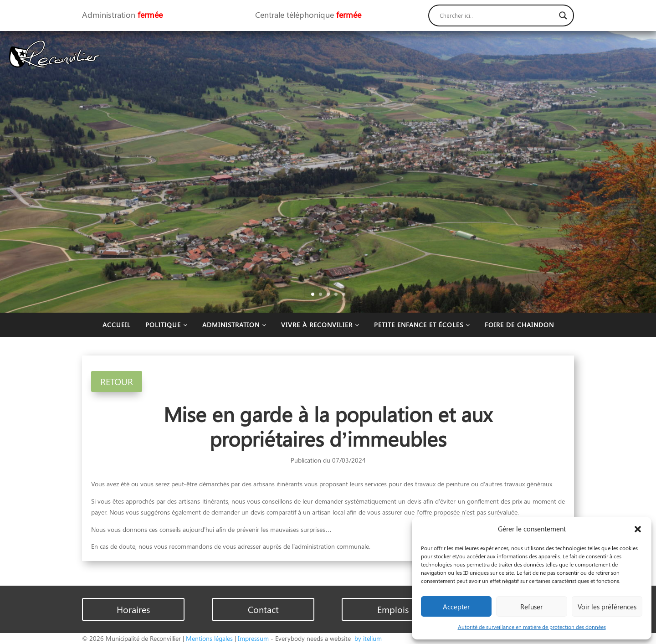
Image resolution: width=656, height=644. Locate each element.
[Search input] (497, 15)
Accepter (456, 607)
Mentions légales (209, 638)
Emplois (393, 609)
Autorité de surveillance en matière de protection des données (532, 627)
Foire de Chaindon (519, 325)
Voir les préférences (607, 607)
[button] (638, 529)
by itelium (367, 638)
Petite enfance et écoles (422, 325)
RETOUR (117, 381)
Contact (263, 609)
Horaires (133, 609)
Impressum (253, 638)
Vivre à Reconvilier (320, 325)
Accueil (117, 325)
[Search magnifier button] (563, 15)
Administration (234, 325)
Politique (167, 325)
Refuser (531, 607)
